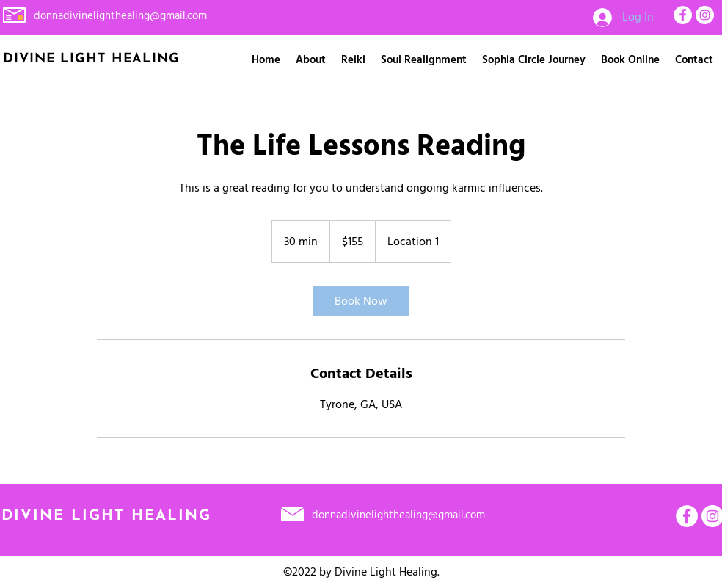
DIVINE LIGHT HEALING (106, 516)
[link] (361, 301)
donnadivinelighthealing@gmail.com (120, 16)
